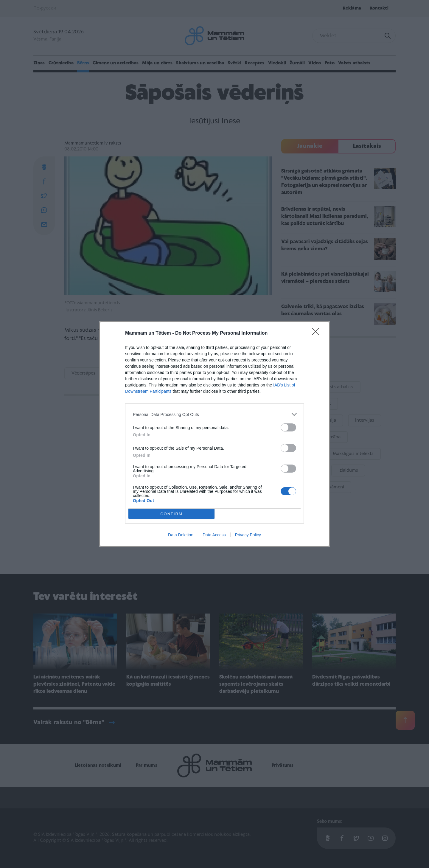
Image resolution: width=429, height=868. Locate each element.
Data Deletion (181, 535)
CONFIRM (171, 514)
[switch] (288, 427)
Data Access (214, 535)
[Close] (318, 333)
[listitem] (214, 414)
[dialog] (214, 434)
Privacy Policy (248, 535)
